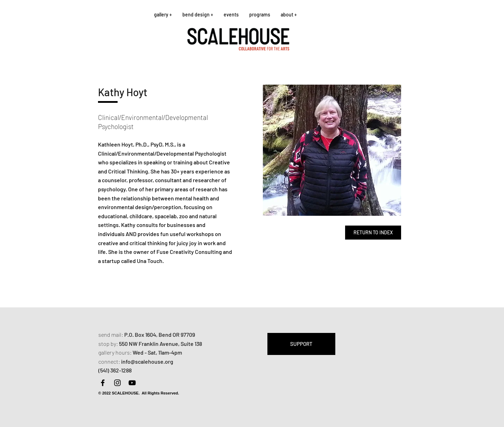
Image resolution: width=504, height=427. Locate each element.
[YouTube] (132, 383)
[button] (163, 15)
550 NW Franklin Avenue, (150, 344)
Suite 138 (191, 344)
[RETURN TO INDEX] (373, 233)
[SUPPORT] (301, 344)
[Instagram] (117, 383)
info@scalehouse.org (147, 361)
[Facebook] (103, 383)
